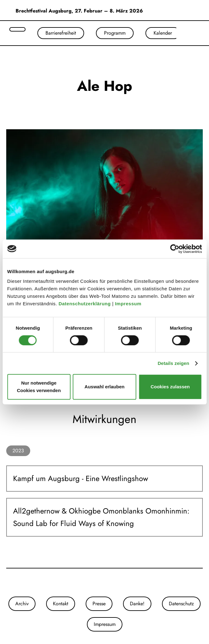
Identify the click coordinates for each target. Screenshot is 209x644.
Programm (115, 33)
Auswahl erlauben (104, 387)
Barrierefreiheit (61, 33)
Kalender (163, 33)
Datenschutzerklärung (85, 304)
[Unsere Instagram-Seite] (98, 583)
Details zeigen (173, 363)
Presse (99, 604)
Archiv (22, 604)
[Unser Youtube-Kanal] (111, 583)
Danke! (137, 604)
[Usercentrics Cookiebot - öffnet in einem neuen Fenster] (175, 249)
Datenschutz (181, 604)
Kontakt (61, 604)
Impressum (129, 304)
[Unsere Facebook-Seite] (105, 583)
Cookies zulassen (170, 387)
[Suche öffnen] (17, 29)
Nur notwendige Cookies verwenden (39, 387)
